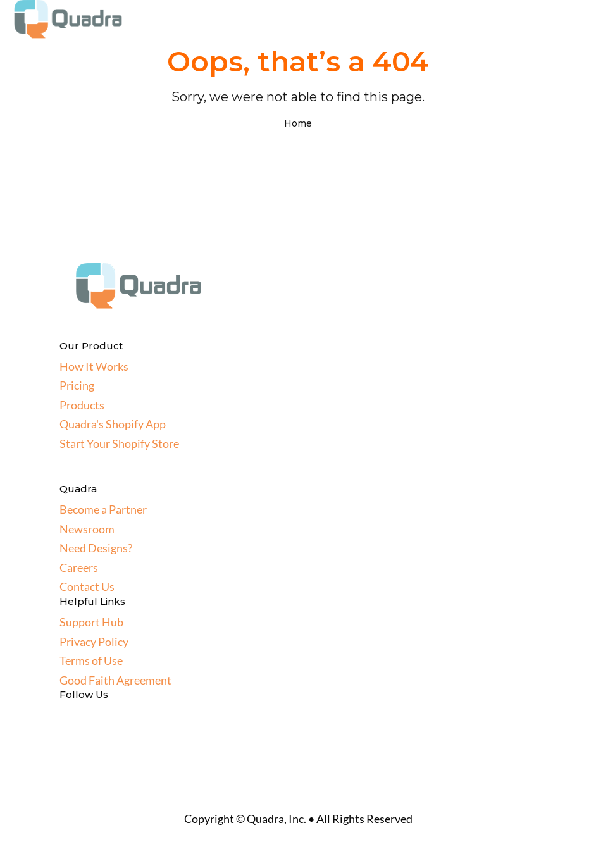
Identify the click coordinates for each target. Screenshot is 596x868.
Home (298, 123)
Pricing (77, 385)
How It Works (94, 366)
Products (82, 405)
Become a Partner (103, 509)
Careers (79, 567)
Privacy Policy (94, 642)
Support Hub (91, 622)
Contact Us (87, 586)
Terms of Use (91, 660)
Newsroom (87, 529)
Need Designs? (96, 548)
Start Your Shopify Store (119, 443)
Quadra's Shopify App (113, 424)
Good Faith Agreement (115, 680)
